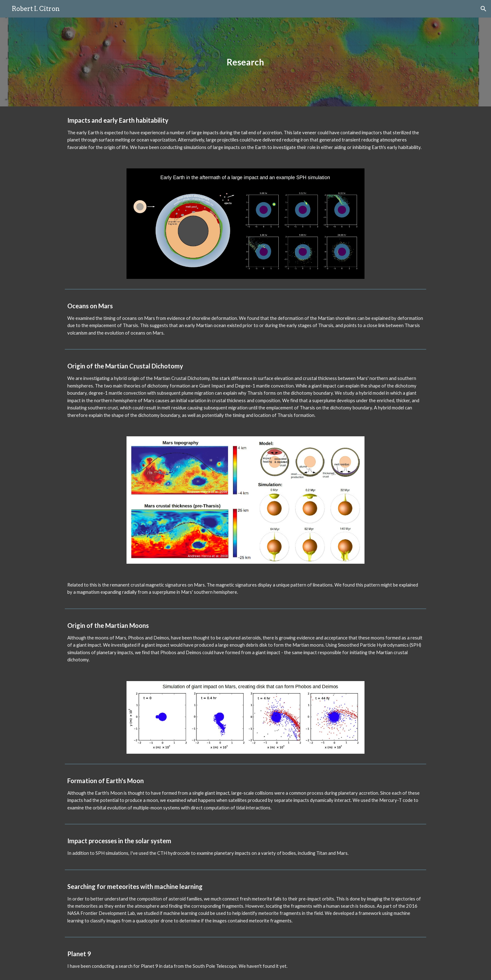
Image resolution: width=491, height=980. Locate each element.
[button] (483, 9)
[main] (246, 62)
